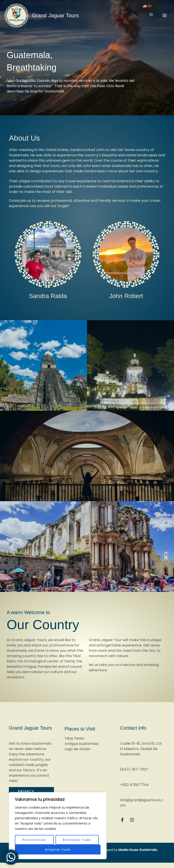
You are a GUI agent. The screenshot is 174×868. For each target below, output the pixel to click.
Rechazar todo (77, 840)
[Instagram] (132, 820)
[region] (58, 826)
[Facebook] (122, 820)
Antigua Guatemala (82, 744)
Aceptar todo (58, 850)
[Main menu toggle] (165, 15)
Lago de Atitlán (78, 749)
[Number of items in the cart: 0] (151, 14)
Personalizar (34, 840)
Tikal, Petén (75, 738)
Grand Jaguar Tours (55, 15)
